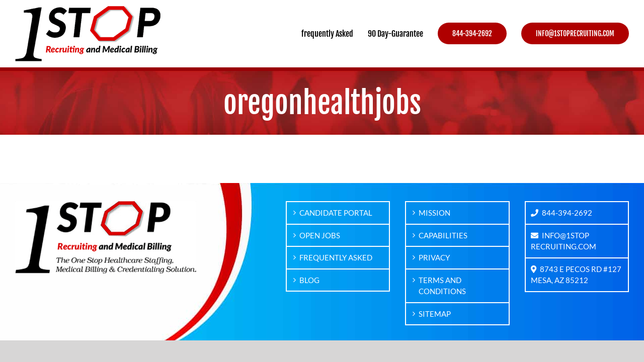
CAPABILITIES (443, 235)
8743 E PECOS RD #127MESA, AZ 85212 (576, 275)
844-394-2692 (561, 213)
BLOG (309, 280)
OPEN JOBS (320, 235)
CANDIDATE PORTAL (336, 213)
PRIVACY (434, 257)
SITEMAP (435, 314)
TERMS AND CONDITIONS (442, 286)
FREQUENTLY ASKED (336, 257)
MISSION (434, 213)
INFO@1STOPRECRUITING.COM (563, 241)
